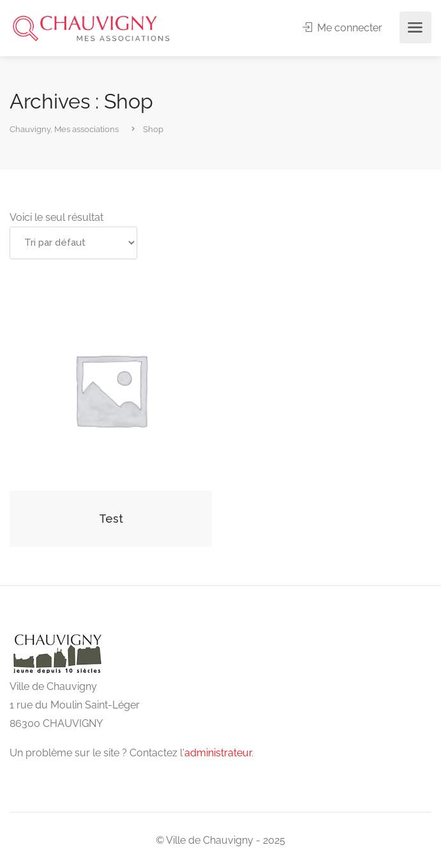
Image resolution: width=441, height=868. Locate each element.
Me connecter (342, 28)
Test (111, 519)
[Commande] (73, 243)
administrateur (218, 753)
